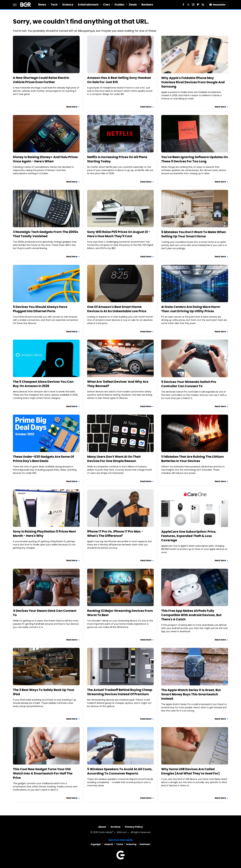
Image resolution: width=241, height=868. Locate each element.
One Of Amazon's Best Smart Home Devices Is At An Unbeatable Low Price (117, 309)
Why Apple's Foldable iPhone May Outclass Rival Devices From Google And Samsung (193, 82)
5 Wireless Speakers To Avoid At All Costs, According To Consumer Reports (120, 771)
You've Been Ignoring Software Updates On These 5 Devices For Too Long (195, 159)
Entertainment (88, 5)
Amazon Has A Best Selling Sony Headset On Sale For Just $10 (119, 80)
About (102, 827)
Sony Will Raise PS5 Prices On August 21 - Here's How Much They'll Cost (119, 234)
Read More (72, 107)
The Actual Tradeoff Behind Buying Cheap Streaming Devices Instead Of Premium (120, 692)
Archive (116, 827)
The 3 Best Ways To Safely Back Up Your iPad (44, 692)
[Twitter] (188, 5)
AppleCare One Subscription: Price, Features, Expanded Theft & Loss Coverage (189, 536)
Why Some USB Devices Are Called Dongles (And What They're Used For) (191, 771)
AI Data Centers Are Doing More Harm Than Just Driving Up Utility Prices (191, 309)
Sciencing (131, 844)
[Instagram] (193, 5)
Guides (120, 5)
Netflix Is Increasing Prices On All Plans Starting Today (117, 159)
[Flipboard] (198, 5)
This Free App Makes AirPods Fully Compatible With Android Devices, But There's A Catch (191, 615)
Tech (54, 5)
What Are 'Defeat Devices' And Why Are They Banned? (118, 384)
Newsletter (217, 5)
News (42, 5)
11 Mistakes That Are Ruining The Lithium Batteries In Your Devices (193, 459)
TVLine (120, 844)
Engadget (96, 844)
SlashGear (145, 844)
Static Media (106, 833)
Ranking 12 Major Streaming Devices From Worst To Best (120, 613)
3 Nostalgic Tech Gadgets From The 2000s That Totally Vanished (45, 234)
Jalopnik (108, 844)
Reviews (147, 5)
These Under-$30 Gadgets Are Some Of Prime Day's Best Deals (43, 459)
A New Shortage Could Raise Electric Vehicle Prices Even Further (41, 80)
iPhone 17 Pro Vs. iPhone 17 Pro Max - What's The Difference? (115, 534)
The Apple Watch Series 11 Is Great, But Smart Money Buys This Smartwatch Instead (191, 694)
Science (68, 5)
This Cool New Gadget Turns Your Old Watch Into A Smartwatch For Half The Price (43, 773)
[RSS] (203, 5)
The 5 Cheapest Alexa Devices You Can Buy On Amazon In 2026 (43, 384)
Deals (133, 5)
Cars (107, 5)
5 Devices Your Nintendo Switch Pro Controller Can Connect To (189, 384)
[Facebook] (183, 5)
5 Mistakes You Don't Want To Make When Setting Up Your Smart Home (194, 234)
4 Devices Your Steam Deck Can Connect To (45, 613)
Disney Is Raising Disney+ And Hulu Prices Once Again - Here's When (45, 159)
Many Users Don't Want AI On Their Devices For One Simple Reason (114, 459)
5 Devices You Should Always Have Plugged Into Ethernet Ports (40, 309)
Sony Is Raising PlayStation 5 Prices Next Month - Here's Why (44, 534)
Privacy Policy (134, 827)
